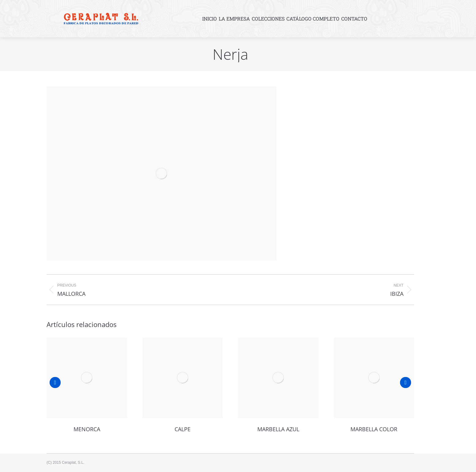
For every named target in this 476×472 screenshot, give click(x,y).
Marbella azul (278, 429)
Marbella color (374, 429)
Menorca (87, 429)
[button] (55, 383)
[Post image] (87, 378)
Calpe (183, 429)
